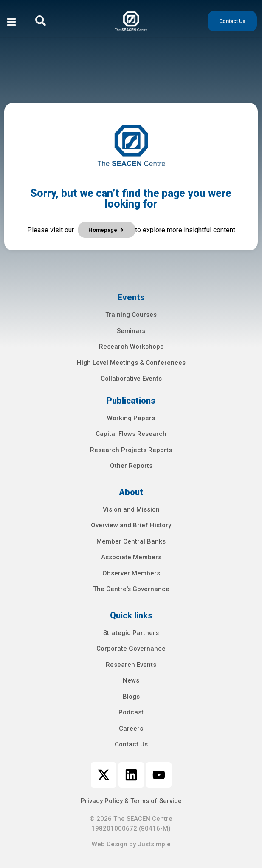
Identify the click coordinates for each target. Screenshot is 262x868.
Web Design (110, 844)
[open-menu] (11, 23)
